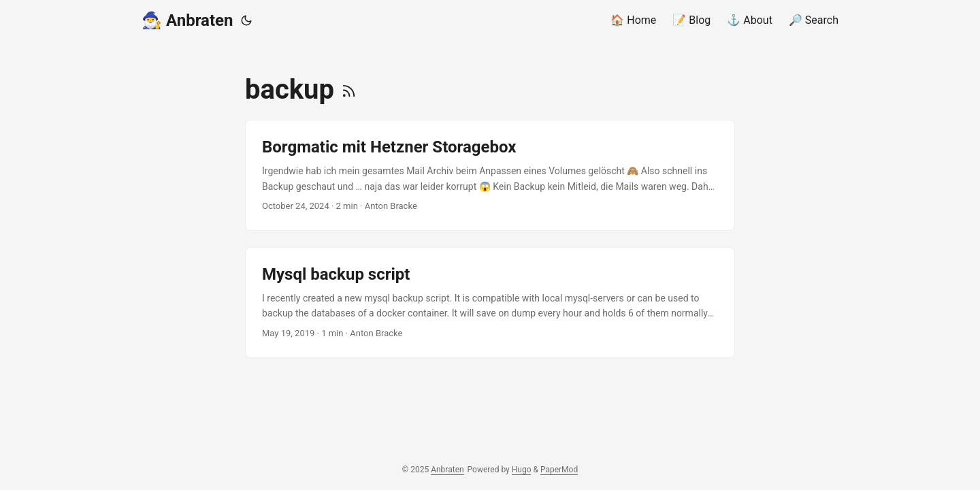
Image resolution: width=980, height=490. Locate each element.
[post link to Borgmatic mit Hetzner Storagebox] (490, 175)
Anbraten (447, 470)
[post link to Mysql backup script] (490, 303)
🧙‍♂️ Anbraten (187, 20)
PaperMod (559, 470)
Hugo (522, 470)
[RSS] (349, 89)
